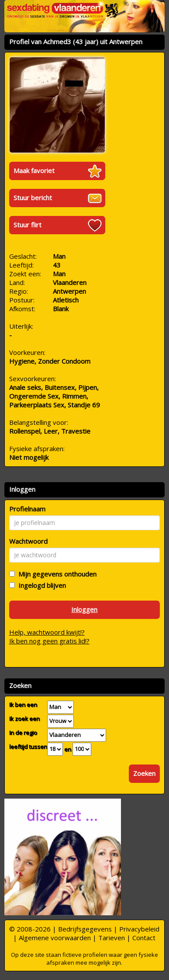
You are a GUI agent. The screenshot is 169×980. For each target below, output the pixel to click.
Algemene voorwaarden (55, 938)
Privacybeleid (139, 929)
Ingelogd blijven (40, 585)
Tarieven (112, 938)
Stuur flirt (28, 225)
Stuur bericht (33, 198)
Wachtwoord (28, 541)
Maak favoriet (34, 170)
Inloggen (84, 609)
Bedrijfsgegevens (85, 929)
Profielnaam (27, 509)
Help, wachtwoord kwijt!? (47, 632)
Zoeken (144, 773)
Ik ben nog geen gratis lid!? (49, 641)
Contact (144, 938)
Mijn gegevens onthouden (56, 574)
